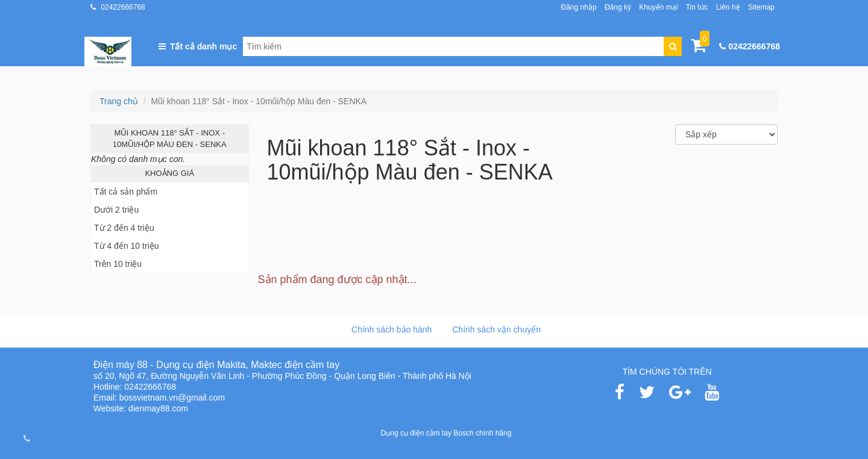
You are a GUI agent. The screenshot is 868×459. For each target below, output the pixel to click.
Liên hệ (728, 7)
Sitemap (761, 7)
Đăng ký (618, 7)
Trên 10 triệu (118, 264)
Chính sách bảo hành (392, 329)
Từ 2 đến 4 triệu (124, 228)
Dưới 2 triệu (116, 210)
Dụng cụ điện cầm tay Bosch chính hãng (446, 433)
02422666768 (123, 7)
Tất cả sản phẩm (126, 192)
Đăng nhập (579, 7)
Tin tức (697, 7)
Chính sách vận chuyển (496, 329)
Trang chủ (119, 101)
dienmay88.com (158, 408)
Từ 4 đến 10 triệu (127, 246)
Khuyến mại (658, 7)
